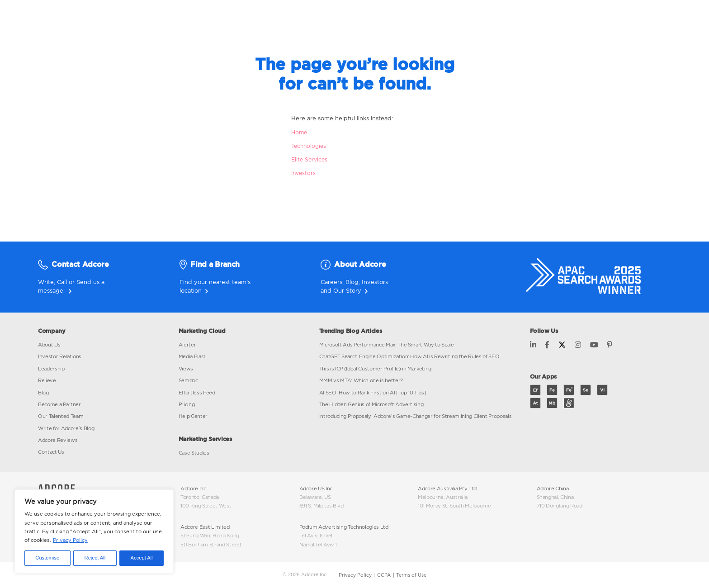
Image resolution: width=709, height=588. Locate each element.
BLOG (478, 18)
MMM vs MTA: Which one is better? (361, 380)
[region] (94, 531)
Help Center (193, 416)
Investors (303, 173)
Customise (47, 558)
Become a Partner (59, 404)
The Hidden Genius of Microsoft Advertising (371, 404)
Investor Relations (60, 356)
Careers (331, 282)
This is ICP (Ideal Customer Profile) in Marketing (376, 369)
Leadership (51, 369)
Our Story (347, 290)
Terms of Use (411, 575)
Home (299, 132)
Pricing (187, 404)
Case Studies (194, 453)
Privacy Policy (70, 540)
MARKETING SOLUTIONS (337, 18)
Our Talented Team (61, 416)
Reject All (95, 558)
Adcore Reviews (58, 440)
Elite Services (309, 159)
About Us (49, 345)
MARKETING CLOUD (240, 18)
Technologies (309, 146)
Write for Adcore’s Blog (66, 428)
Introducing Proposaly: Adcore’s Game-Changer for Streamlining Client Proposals (416, 416)
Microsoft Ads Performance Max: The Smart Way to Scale (387, 345)
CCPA (384, 575)
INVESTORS (422, 18)
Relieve (47, 380)
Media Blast (192, 356)
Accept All (142, 558)
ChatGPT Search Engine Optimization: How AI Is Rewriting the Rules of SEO (409, 356)
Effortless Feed (197, 393)
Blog (352, 282)
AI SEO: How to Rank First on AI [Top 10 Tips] (373, 393)
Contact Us (51, 452)
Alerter (187, 345)
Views (186, 369)
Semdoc (188, 380)
